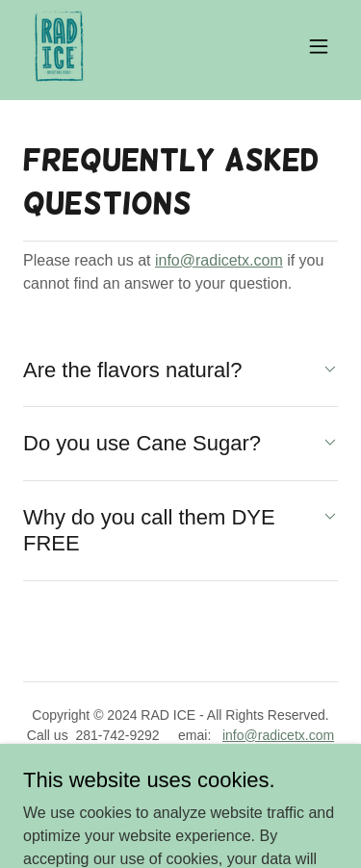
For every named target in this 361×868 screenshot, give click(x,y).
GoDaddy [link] (218, 779)
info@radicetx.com (219, 260)
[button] (319, 46)
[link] (59, 46)
